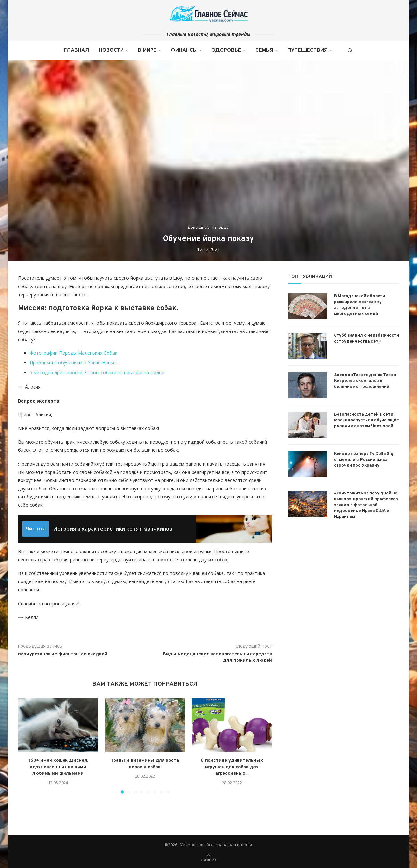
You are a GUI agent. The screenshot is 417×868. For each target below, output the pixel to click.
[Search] (350, 51)
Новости (111, 51)
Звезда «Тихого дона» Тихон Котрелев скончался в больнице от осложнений (365, 381)
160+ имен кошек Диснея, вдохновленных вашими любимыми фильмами (58, 767)
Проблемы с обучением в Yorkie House (73, 363)
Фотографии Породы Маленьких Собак (73, 353)
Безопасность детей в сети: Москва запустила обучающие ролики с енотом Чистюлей (367, 420)
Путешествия (308, 51)
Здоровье (227, 51)
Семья (264, 51)
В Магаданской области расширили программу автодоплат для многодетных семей (359, 305)
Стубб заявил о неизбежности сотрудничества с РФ (367, 339)
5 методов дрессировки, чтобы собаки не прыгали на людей (97, 372)
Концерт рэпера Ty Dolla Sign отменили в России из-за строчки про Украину (365, 460)
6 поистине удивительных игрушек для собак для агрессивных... (232, 767)
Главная (76, 51)
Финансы (184, 51)
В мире (147, 51)
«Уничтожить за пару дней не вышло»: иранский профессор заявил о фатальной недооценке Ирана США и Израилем (366, 505)
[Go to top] (209, 859)
